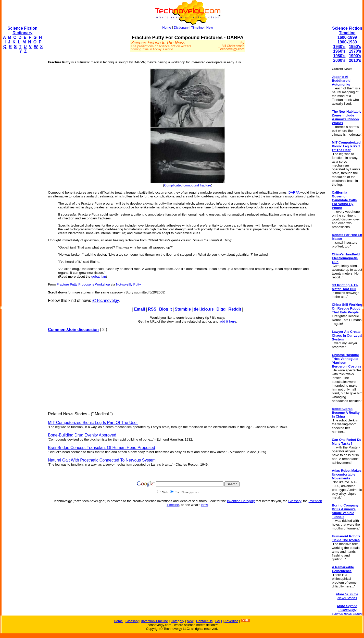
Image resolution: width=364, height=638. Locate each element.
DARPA (294, 192)
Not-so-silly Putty (128, 284)
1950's (355, 47)
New (210, 27)
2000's (339, 60)
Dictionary (181, 27)
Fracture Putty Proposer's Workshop (83, 284)
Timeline (198, 27)
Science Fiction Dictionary (22, 31)
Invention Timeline (155, 621)
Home (167, 27)
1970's (355, 51)
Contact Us (204, 621)
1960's (339, 51)
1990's (355, 56)
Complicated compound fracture (187, 185)
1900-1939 (347, 42)
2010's (355, 60)
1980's (339, 56)
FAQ (219, 621)
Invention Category (241, 501)
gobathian (99, 276)
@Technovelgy (105, 300)
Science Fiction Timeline (347, 31)
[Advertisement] (22, 134)
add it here (228, 321)
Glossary (295, 501)
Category (177, 621)
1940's (339, 47)
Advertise (231, 621)
